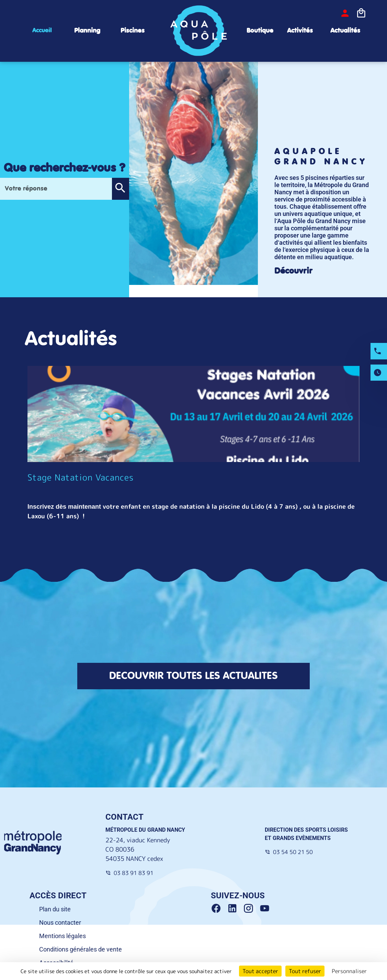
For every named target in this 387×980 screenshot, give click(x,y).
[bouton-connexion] (345, 13)
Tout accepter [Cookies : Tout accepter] (260, 971)
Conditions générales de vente (81, 950)
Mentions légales (62, 936)
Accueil (42, 31)
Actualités (345, 31)
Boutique (260, 31)
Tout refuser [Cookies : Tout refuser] (305, 971)
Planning (87, 31)
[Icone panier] (361, 13)
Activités (300, 31)
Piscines (133, 31)
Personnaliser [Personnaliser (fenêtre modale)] (349, 971)
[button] (120, 189)
